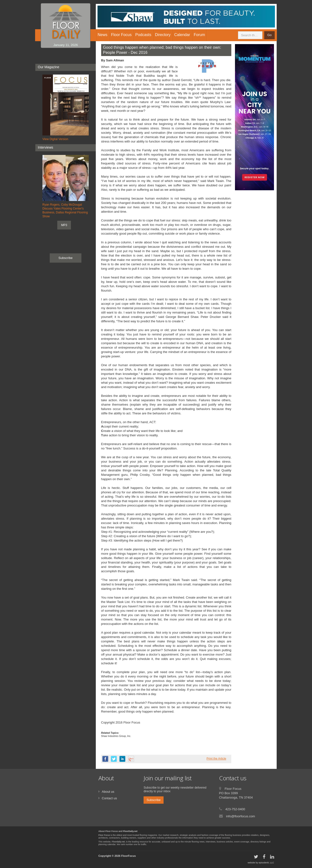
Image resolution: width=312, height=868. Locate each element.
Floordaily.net (118, 842)
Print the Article (216, 759)
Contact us (109, 798)
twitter (114, 759)
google (131, 759)
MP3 (64, 225)
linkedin (122, 759)
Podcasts (143, 35)
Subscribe (66, 258)
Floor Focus (104, 835)
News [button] (103, 35)
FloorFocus (128, 856)
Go (269, 35)
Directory (163, 35)
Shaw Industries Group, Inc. (116, 736)
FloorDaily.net (130, 831)
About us (108, 792)
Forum (199, 35)
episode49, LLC (266, 863)
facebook (105, 759)
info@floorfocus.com (241, 816)
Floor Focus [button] (121, 35)
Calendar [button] (182, 35)
